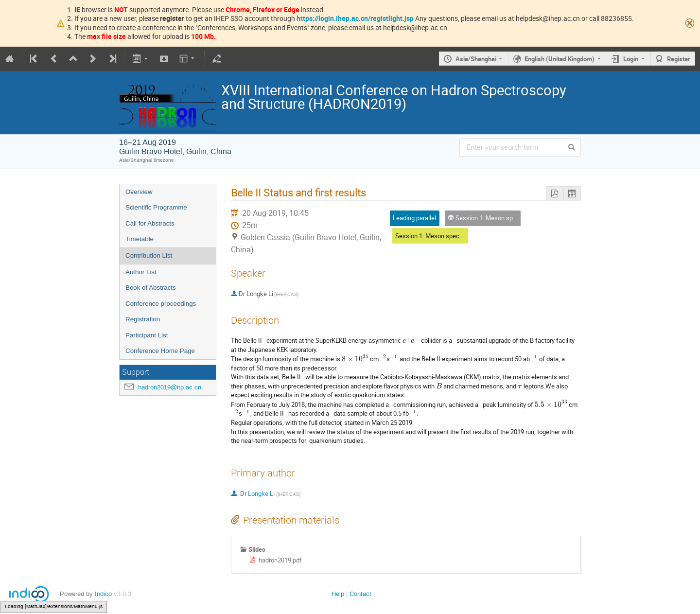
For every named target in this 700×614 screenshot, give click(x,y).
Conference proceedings (161, 304)
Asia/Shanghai (476, 59)
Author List (141, 272)
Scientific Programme (156, 207)
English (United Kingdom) (560, 59)
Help (338, 594)
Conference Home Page (160, 351)
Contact (360, 594)
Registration (143, 319)
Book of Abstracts (151, 288)
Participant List (147, 335)
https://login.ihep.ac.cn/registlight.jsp (355, 18)
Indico (103, 594)
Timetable (140, 239)
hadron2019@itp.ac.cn (170, 387)
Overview (139, 192)
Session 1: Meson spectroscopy (439, 236)
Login (631, 59)
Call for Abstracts (150, 223)
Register (679, 59)
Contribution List (149, 255)
